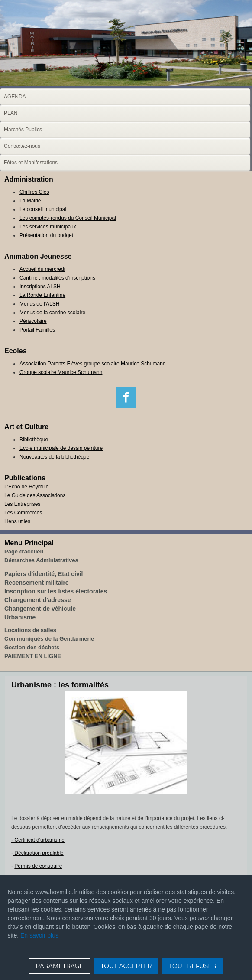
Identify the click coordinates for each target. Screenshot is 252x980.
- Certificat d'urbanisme (38, 840)
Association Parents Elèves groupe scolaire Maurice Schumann (93, 364)
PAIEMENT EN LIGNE (33, 656)
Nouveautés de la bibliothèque (54, 457)
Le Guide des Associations (35, 495)
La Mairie (30, 201)
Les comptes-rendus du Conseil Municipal (68, 218)
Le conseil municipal (43, 209)
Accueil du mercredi (42, 269)
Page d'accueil (24, 552)
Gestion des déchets (32, 647)
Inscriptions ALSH (40, 287)
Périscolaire (33, 321)
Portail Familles (37, 330)
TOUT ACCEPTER (126, 966)
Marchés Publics (23, 130)
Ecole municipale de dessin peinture (61, 448)
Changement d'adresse (38, 600)
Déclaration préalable (38, 853)
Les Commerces (23, 513)
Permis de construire (38, 866)
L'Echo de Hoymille (26, 487)
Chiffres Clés (34, 192)
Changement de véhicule (40, 609)
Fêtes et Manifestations (31, 163)
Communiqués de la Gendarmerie (49, 639)
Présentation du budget (46, 235)
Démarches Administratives (41, 560)
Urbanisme (20, 617)
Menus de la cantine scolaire (52, 313)
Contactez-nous (22, 146)
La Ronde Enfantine (42, 295)
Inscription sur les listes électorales (56, 591)
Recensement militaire (37, 583)
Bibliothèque (34, 440)
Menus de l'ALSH (39, 304)
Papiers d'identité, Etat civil (44, 574)
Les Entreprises (22, 504)
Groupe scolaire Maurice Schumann (61, 372)
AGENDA (15, 97)
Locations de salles (30, 630)
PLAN (11, 113)
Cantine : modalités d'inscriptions (57, 278)
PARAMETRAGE (60, 966)
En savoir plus (39, 935)
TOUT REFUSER (193, 966)
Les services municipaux (48, 227)
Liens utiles (17, 521)
